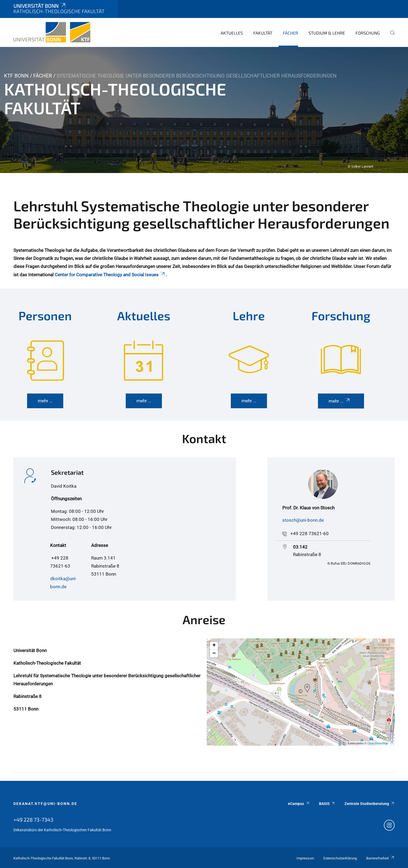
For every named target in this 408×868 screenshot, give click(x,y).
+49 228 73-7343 (33, 819)
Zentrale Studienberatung (370, 804)
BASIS (327, 804)
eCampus (299, 804)
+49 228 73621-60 (309, 534)
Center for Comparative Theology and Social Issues (110, 275)
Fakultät (263, 33)
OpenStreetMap (380, 743)
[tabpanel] (204, 110)
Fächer (290, 33)
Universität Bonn (40, 6)
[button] (307, 688)
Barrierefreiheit (380, 858)
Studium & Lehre (327, 33)
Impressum (305, 858)
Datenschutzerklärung (340, 858)
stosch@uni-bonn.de (303, 520)
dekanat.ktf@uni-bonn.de (45, 804)
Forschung (368, 33)
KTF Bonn (16, 76)
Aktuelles (232, 33)
